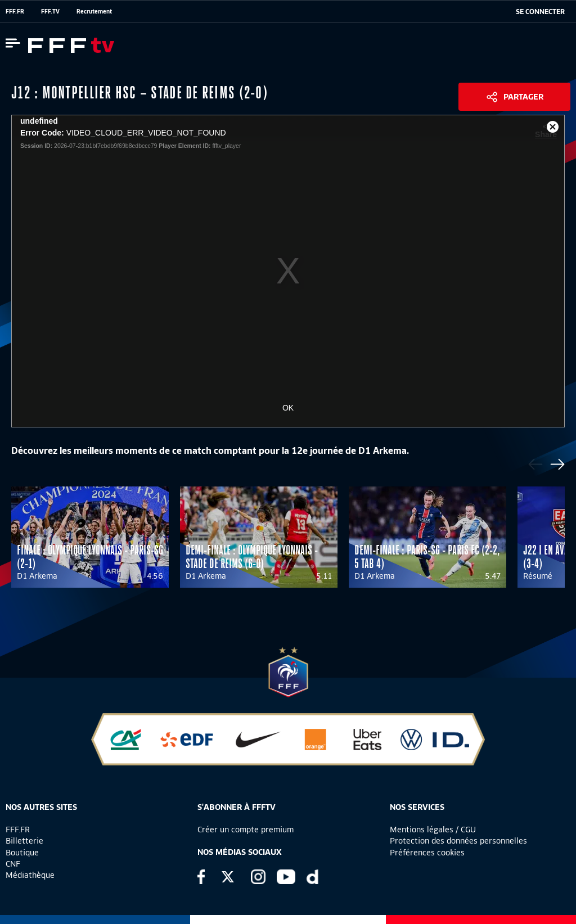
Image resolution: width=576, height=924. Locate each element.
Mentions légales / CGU (433, 830)
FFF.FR (15, 11)
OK (288, 408)
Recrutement (94, 11)
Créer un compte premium (246, 830)
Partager (523, 97)
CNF (13, 864)
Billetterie (24, 841)
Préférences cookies (427, 853)
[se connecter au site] (540, 12)
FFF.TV (50, 11)
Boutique (22, 853)
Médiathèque (30, 875)
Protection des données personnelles (458, 841)
